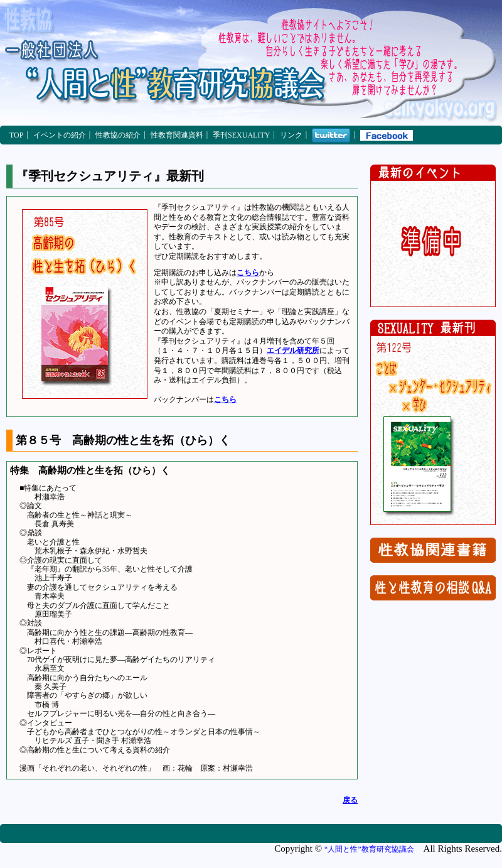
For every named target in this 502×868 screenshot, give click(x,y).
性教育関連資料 (177, 135)
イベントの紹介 (60, 135)
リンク (291, 135)
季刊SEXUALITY (241, 135)
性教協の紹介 (118, 135)
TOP (16, 135)
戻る (350, 800)
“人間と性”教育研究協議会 (369, 849)
